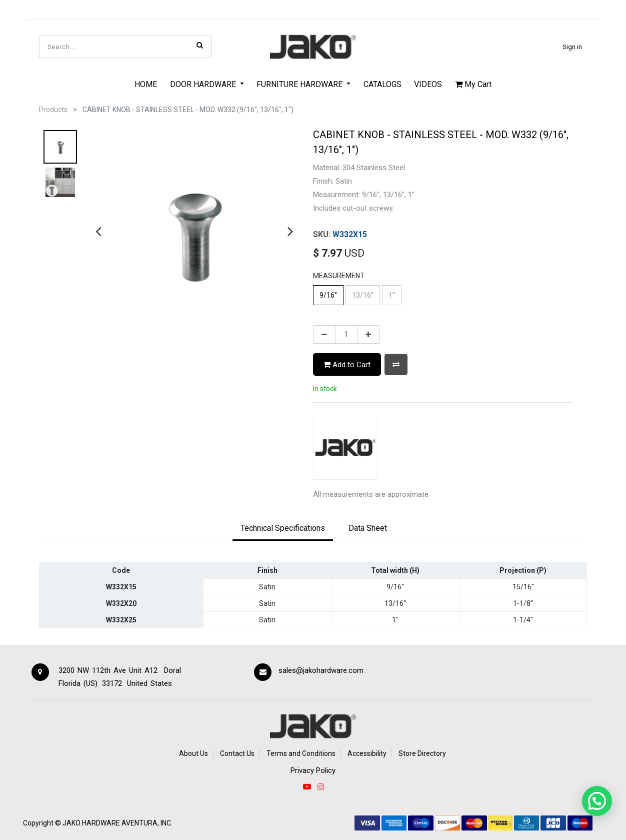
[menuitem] (146, 84)
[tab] (283, 529)
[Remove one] (324, 335)
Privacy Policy (313, 770)
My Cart (473, 84)
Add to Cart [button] (347, 365)
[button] (396, 364)
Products (53, 110)
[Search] (200, 45)
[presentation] (98, 231)
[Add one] (368, 335)
